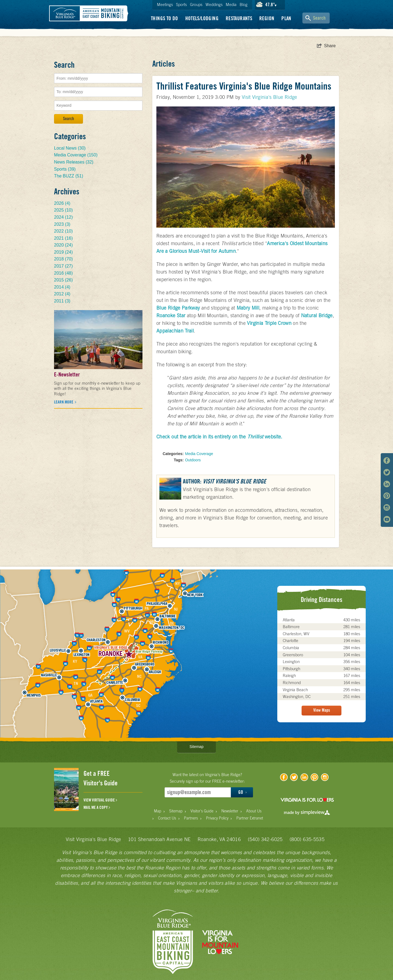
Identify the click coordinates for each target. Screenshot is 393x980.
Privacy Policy (217, 818)
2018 (63, 259)
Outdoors (193, 460)
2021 (63, 238)
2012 (62, 294)
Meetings (165, 5)
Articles (164, 64)
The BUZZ (69, 176)
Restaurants (239, 18)
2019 (63, 252)
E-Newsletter (67, 375)
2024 (63, 217)
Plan (286, 18)
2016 (63, 273)
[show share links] (326, 46)
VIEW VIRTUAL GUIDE (100, 800)
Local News (70, 148)
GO (242, 792)
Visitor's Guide (202, 811)
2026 (62, 203)
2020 (63, 245)
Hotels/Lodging (202, 18)
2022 (63, 231)
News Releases (74, 162)
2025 (63, 210)
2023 (62, 224)
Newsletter (230, 811)
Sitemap (196, 747)
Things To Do (165, 18)
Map (158, 811)
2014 (62, 287)
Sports (181, 5)
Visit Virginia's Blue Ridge (270, 97)
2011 (62, 301)
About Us (254, 811)
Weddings (214, 5)
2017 (63, 266)
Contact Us (167, 818)
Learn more (64, 402)
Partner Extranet (250, 818)
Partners (191, 818)
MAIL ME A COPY (97, 807)
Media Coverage (199, 454)
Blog (244, 5)
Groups (196, 5)
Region (267, 18)
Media (231, 5)
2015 (63, 280)
